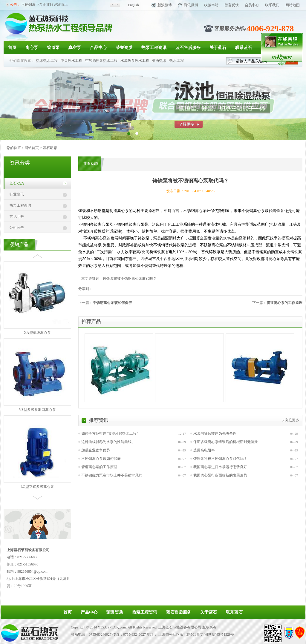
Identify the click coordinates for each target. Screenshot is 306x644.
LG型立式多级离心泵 (37, 487)
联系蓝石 (244, 48)
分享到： (85, 289)
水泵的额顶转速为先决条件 (215, 434)
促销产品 (19, 245)
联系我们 (272, 5)
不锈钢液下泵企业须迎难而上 (45, 4)
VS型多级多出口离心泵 (37, 410)
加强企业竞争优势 (96, 450)
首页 (12, 48)
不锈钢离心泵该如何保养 (112, 303)
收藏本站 (211, 5)
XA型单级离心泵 (37, 333)
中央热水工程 (71, 61)
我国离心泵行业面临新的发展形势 (220, 475)
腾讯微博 (191, 5)
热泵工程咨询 (20, 205)
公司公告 (17, 228)
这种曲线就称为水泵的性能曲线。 (108, 442)
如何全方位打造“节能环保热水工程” (110, 434)
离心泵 (32, 48)
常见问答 (17, 216)
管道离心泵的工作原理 (284, 303)
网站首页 (32, 148)
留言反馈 (232, 5)
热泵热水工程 (47, 61)
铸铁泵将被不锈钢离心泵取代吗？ (220, 459)
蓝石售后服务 (188, 48)
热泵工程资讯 (154, 48)
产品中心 (98, 48)
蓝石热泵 (159, 61)
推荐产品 (91, 321)
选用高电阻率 (204, 450)
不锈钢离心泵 (253, 211)
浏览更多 (292, 420)
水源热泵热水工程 (135, 61)
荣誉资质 (124, 48)
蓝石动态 (50, 148)
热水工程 (177, 61)
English (133, 5)
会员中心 (252, 5)
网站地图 (293, 5)
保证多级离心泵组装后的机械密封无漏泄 (226, 442)
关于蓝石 (218, 48)
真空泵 (75, 48)
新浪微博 (165, 5)
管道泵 (53, 48)
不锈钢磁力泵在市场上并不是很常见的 (112, 475)
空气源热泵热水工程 (101, 61)
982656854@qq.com (32, 571)
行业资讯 (17, 194)
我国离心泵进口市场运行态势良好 (220, 467)
